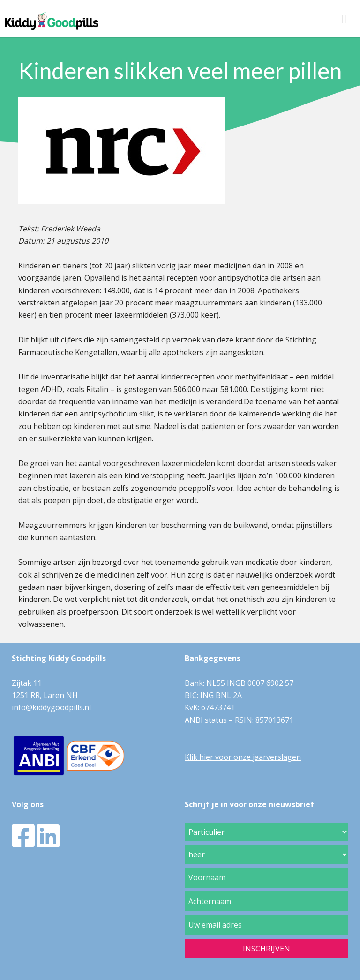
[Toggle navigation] (344, 19)
